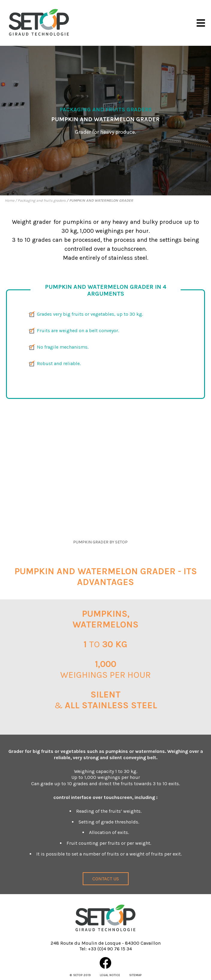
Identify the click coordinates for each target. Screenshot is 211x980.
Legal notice (110, 975)
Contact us (106, 879)
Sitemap (135, 975)
